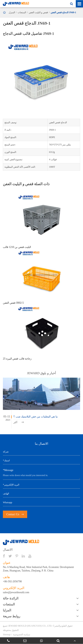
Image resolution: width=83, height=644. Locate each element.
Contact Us (15, 514)
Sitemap (7, 634)
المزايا (7, 610)
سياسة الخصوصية (22, 634)
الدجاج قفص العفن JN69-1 (63, 12)
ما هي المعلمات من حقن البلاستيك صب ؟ (36, 417)
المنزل (12, 12)
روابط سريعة (12, 616)
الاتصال (8, 550)
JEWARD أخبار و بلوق (41, 373)
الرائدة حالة (11, 598)
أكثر (19, 422)
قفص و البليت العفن (38, 12)
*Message (8, 470)
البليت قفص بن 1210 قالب (17, 247)
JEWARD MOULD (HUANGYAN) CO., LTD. (30, 626)
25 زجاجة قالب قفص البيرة (17, 359)
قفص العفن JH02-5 (13, 303)
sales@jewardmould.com (16, 592)
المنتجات (22, 12)
